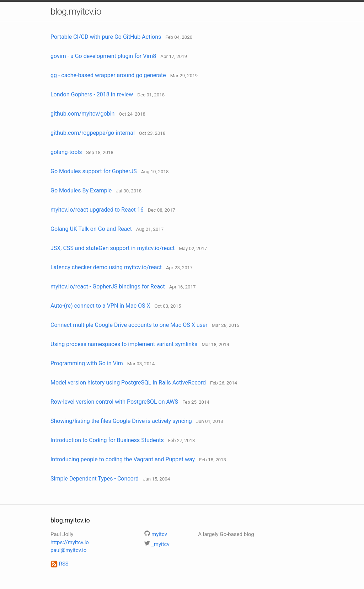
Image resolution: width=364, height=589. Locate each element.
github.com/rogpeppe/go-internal (93, 133)
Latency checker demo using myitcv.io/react (106, 267)
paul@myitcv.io (68, 550)
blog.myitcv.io (76, 11)
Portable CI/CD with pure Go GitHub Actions (106, 37)
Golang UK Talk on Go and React (91, 229)
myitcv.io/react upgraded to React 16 (97, 210)
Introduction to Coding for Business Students (107, 440)
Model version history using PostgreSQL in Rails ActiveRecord (128, 383)
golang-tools (66, 152)
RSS (60, 564)
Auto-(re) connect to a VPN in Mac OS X (100, 306)
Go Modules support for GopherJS (94, 171)
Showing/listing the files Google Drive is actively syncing (121, 421)
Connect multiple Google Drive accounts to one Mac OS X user (129, 325)
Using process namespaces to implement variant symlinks (124, 344)
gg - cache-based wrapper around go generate (108, 75)
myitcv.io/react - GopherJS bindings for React (108, 286)
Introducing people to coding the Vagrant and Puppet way (123, 459)
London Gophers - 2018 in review (92, 94)
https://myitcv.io (70, 542)
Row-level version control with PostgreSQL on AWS (114, 402)
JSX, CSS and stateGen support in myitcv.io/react (113, 248)
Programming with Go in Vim (87, 363)
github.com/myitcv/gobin (82, 114)
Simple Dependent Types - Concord (95, 479)
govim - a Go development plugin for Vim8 (103, 56)
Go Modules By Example (81, 190)
